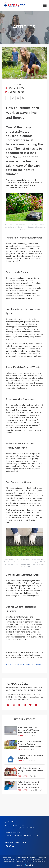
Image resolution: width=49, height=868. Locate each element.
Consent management (36, 861)
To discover (13, 85)
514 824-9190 (15, 833)
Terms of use (22, 861)
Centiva (29, 865)
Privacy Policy (10, 861)
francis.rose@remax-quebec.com (24, 835)
